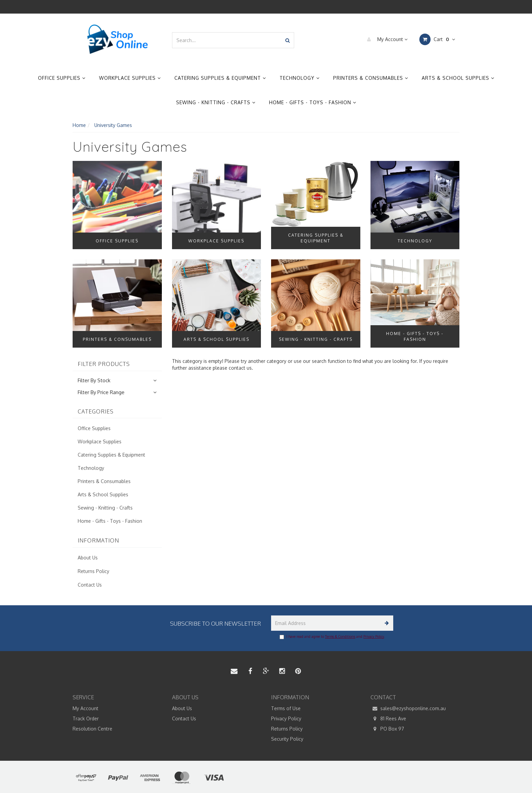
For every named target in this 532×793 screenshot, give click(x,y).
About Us (88, 558)
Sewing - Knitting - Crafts (216, 102)
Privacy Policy (374, 637)
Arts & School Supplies (458, 78)
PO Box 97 (387, 729)
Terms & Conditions (340, 637)
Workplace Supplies (130, 78)
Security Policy (287, 739)
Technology (300, 78)
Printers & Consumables (371, 78)
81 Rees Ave (388, 719)
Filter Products (104, 364)
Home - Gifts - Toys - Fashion (313, 102)
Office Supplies (62, 78)
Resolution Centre (92, 729)
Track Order (86, 718)
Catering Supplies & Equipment (220, 78)
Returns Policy (93, 571)
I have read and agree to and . (332, 637)
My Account (386, 39)
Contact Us (90, 585)
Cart (437, 39)
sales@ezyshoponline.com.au (408, 708)
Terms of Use (286, 708)
